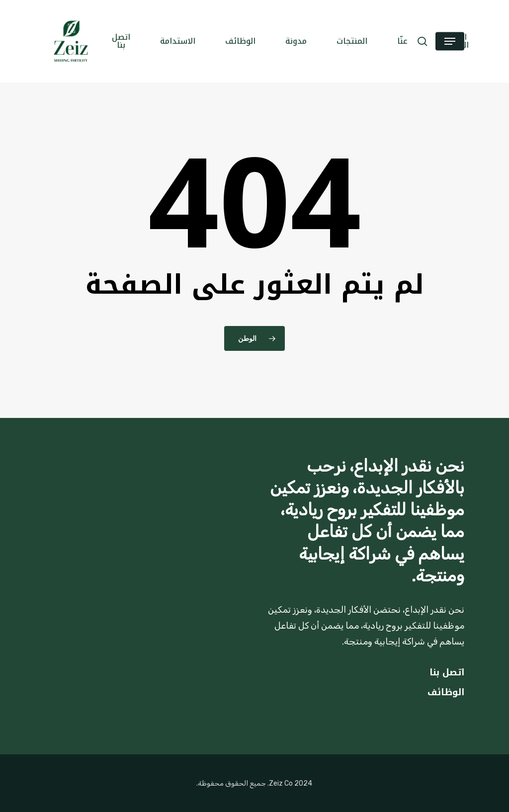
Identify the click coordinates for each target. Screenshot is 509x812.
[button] (450, 41)
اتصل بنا (447, 672)
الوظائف (446, 692)
